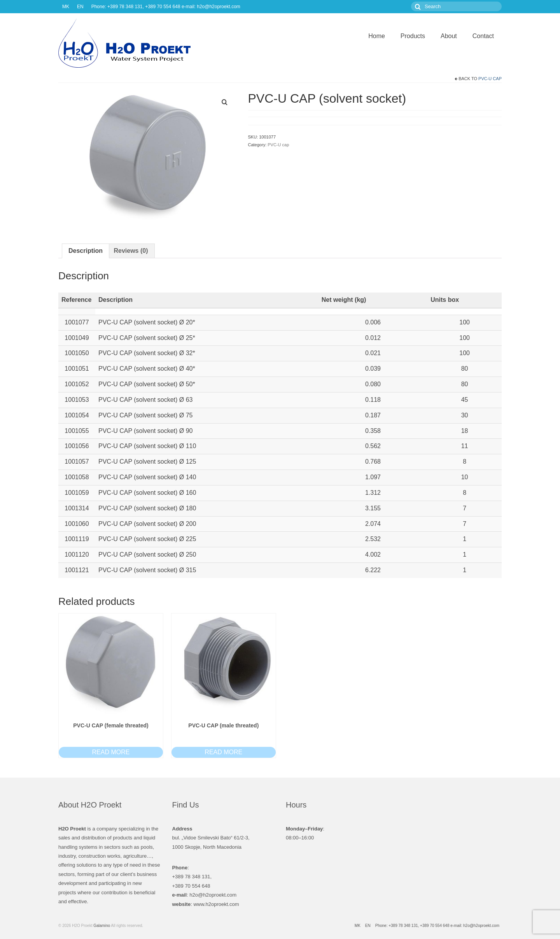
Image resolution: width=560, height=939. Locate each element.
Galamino (102, 926)
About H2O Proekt (90, 805)
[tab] (86, 251)
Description (86, 251)
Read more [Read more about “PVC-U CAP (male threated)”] (223, 752)
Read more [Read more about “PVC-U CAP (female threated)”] (111, 752)
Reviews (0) (131, 251)
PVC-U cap (490, 79)
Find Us (186, 805)
